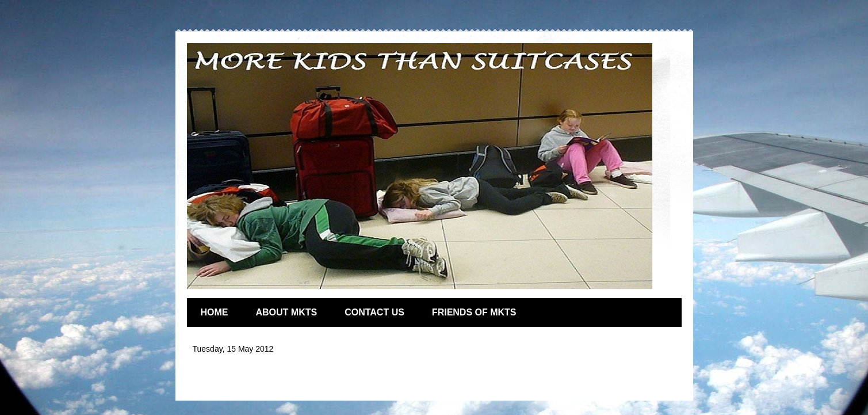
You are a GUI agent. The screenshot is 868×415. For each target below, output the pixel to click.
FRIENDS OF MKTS (474, 312)
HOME (215, 312)
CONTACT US (374, 312)
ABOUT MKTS (287, 312)
